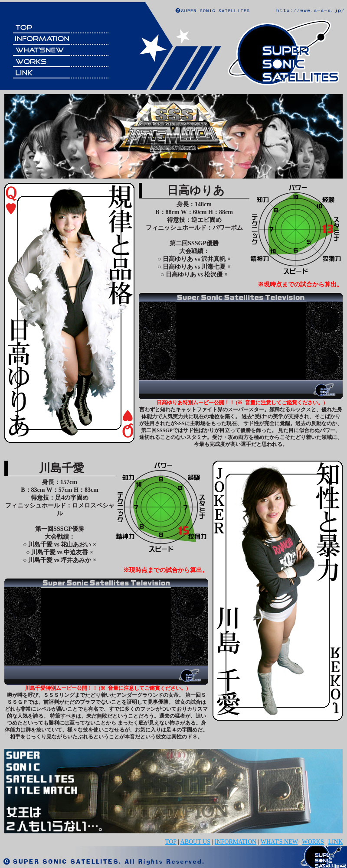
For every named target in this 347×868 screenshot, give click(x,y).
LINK (336, 842)
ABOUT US (195, 842)
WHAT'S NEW (279, 842)
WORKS (313, 842)
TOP (171, 842)
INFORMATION (236, 842)
